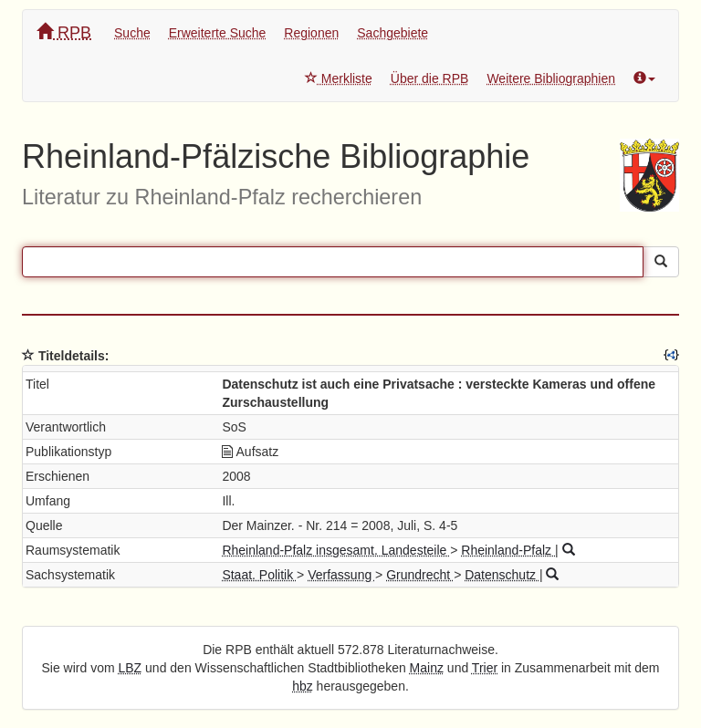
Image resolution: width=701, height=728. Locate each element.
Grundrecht (420, 575)
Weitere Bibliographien (551, 78)
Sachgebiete (392, 33)
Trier (485, 668)
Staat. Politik (259, 575)
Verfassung (341, 575)
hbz (303, 686)
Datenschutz (502, 575)
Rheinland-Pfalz (508, 550)
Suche (132, 33)
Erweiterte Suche (218, 33)
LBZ (131, 668)
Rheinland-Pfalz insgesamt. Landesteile (336, 550)
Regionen (311, 33)
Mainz (427, 668)
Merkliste (339, 78)
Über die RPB (430, 78)
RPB (64, 32)
